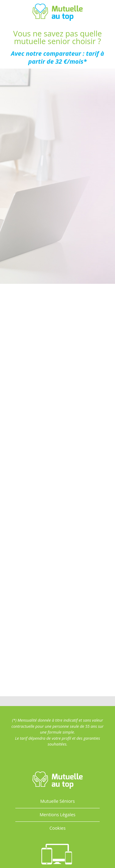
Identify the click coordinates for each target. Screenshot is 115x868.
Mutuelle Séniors (57, 801)
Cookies (57, 828)
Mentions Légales (57, 815)
